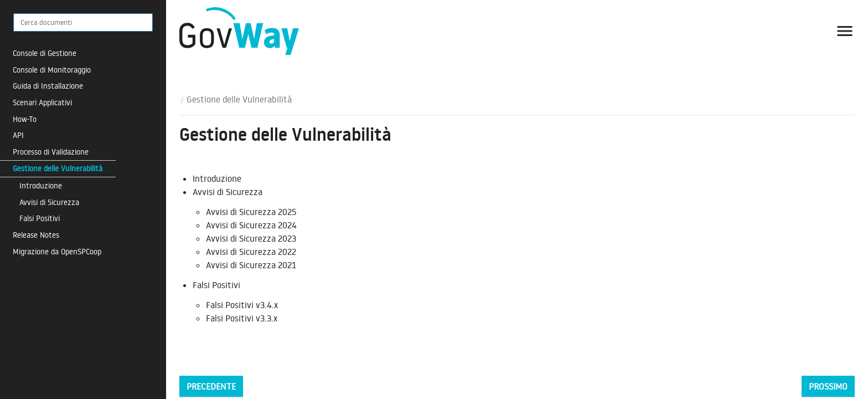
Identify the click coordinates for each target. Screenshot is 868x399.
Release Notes (36, 235)
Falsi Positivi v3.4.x (242, 305)
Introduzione (41, 185)
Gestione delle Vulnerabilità (58, 168)
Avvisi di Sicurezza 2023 (251, 238)
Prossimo (828, 386)
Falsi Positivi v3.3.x (242, 318)
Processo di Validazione (51, 152)
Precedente (211, 386)
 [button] (845, 31)
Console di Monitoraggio (52, 70)
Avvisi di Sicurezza (49, 202)
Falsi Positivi (40, 218)
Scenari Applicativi (42, 102)
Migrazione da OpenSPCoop (57, 251)
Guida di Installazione (48, 86)
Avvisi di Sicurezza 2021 (251, 265)
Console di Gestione (45, 53)
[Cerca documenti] (83, 22)
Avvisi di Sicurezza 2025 (251, 212)
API (18, 135)
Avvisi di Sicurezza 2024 (251, 225)
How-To (25, 119)
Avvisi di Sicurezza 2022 (251, 252)
